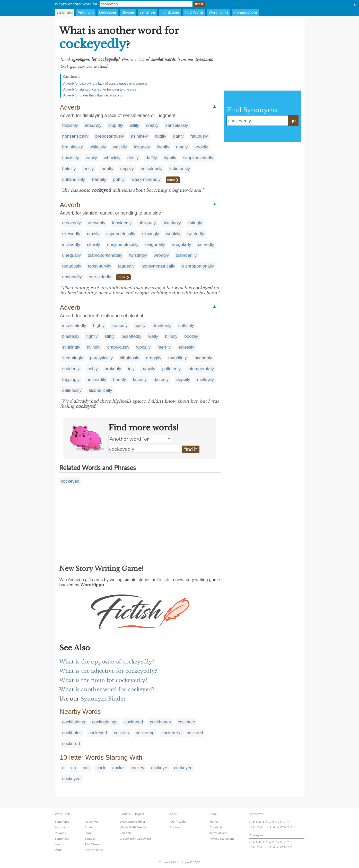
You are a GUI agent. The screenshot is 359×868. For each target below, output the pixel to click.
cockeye (159, 768)
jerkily (88, 169)
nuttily (160, 136)
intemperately (201, 369)
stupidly (116, 125)
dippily (170, 158)
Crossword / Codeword (135, 839)
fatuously (199, 136)
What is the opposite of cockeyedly (106, 662)
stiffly (110, 336)
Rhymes (128, 12)
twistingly (138, 255)
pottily (119, 179)
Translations (170, 12)
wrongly (161, 255)
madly (182, 147)
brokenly (113, 369)
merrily (164, 347)
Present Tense (94, 850)
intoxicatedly (74, 326)
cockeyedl (72, 779)
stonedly (120, 326)
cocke (118, 768)
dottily (133, 158)
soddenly (71, 369)
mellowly (205, 380)
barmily (99, 179)
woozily (144, 347)
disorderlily (186, 255)
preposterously (110, 136)
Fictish (163, 580)
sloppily (183, 380)
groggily (154, 358)
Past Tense (92, 844)
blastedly (71, 336)
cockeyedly (144, 449)
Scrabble (126, 833)
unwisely (71, 158)
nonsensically (75, 136)
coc (86, 768)
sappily (127, 169)
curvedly (206, 245)
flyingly (94, 347)
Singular (90, 839)
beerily (120, 380)
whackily (112, 158)
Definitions (108, 12)
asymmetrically (121, 234)
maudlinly (178, 358)
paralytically (102, 358)
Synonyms (65, 12)
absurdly (93, 125)
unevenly (97, 223)
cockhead (134, 722)
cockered (71, 744)
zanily (91, 158)
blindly (171, 336)
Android (175, 827)
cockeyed (70, 481)
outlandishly (74, 179)
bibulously (129, 358)
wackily (120, 147)
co (74, 768)
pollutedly (171, 369)
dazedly (161, 380)
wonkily (173, 234)
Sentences (148, 12)
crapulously (118, 347)
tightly (92, 336)
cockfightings (105, 722)
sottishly (186, 326)
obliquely (147, 223)
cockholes (72, 733)
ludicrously (180, 169)
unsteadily (72, 277)
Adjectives (92, 822)
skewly (94, 245)
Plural (89, 833)
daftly (178, 136)
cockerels (171, 733)
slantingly (172, 223)
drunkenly (162, 326)
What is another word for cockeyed (106, 689)
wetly (153, 336)
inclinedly (71, 245)
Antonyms (86, 12)
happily (148, 369)
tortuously (72, 266)
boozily (191, 336)
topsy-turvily (100, 266)
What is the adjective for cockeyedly (107, 671)
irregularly (182, 245)
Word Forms (218, 12)
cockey (138, 768)
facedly (140, 380)
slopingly (151, 234)
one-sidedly (100, 277)
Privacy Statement (222, 839)
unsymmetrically (123, 245)
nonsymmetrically (158, 266)
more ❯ (173, 180)
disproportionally (198, 266)
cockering (145, 733)
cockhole (186, 722)
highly (99, 326)
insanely (142, 147)
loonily (163, 147)
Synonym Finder (103, 699)
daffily (151, 158)
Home (214, 822)
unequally (72, 255)
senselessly (177, 125)
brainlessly (73, 147)
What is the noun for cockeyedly (102, 680)
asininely (139, 136)
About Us (216, 827)
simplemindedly (198, 158)
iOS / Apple (178, 822)
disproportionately (105, 255)
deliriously (72, 390)
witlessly (98, 147)
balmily (69, 169)
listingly (195, 223)
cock (101, 768)
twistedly (196, 234)
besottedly (132, 336)
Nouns (59, 844)
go (293, 121)
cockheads (160, 722)
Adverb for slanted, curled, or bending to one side (100, 89)
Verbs (59, 850)
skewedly (71, 234)
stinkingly (71, 347)
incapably (203, 358)
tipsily (140, 326)
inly (132, 369)
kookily (201, 147)
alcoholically (100, 390)
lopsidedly (122, 223)
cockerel (195, 733)
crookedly (72, 223)
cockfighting (74, 722)
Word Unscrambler (132, 822)
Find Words (194, 12)
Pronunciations (245, 12)
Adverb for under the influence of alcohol (93, 95)
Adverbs (90, 827)
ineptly (107, 169)
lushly (92, 369)
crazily (152, 125)
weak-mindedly (146, 179)
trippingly (71, 380)
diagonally (155, 245)
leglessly (186, 347)
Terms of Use (218, 833)
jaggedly (126, 266)
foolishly (70, 125)
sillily (135, 125)
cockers (121, 733)
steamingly (73, 358)
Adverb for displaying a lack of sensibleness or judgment (105, 83)
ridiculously (152, 169)
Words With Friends (133, 827)
